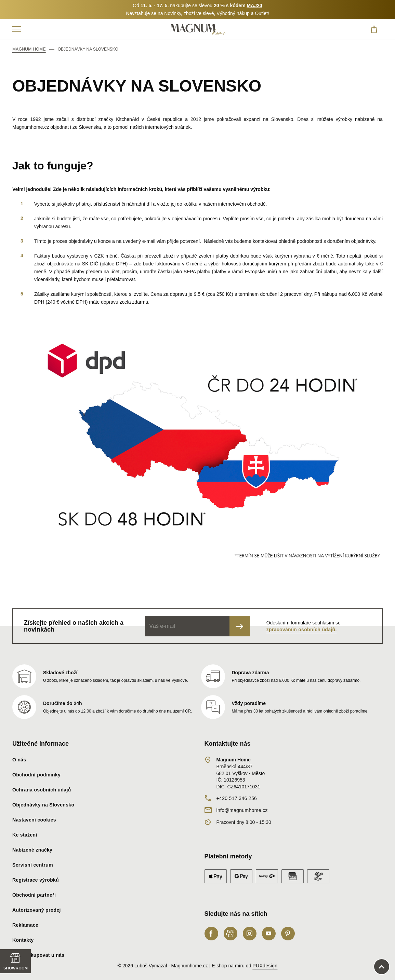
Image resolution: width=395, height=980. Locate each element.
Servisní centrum (33, 865)
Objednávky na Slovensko (43, 805)
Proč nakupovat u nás (38, 955)
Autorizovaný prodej (37, 910)
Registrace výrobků (36, 880)
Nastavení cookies (34, 820)
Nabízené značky (32, 850)
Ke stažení (25, 835)
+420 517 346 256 (237, 798)
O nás (19, 760)
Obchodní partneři (34, 895)
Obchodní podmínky (36, 775)
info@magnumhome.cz (242, 810)
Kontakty (23, 940)
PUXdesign (265, 966)
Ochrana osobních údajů (42, 790)
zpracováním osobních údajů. (302, 630)
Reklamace (25, 925)
